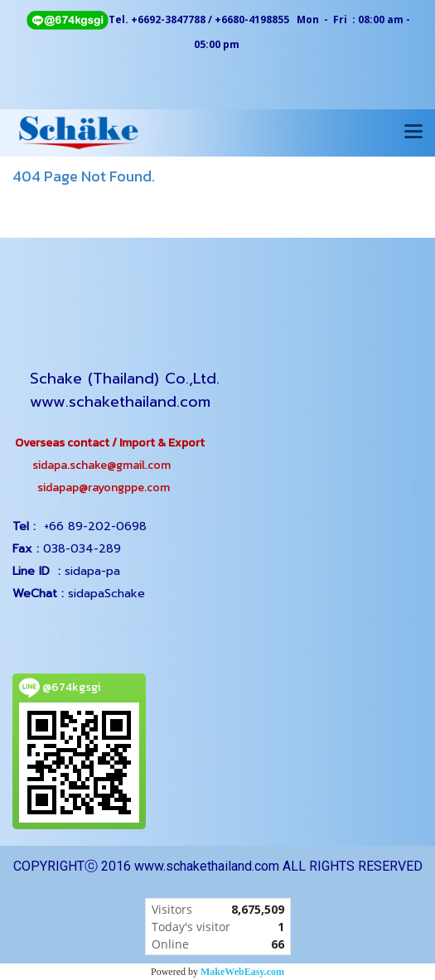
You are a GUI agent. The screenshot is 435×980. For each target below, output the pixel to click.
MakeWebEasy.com (242, 972)
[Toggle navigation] (413, 133)
